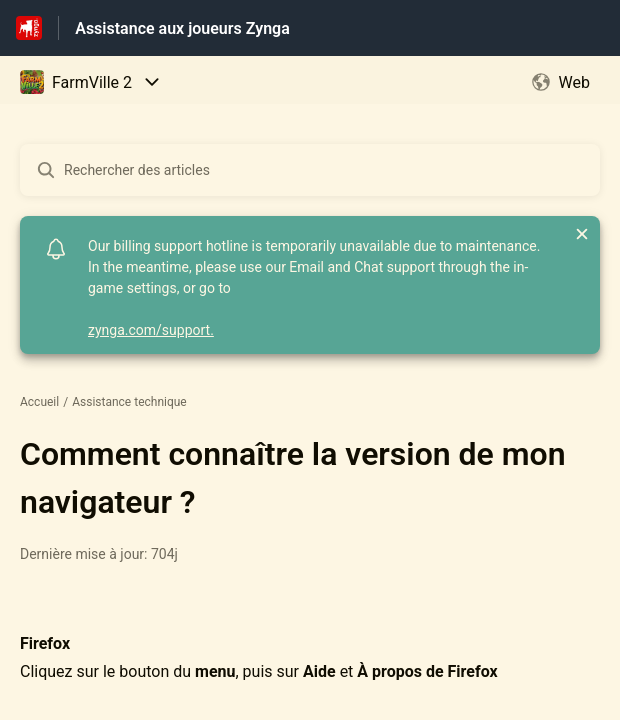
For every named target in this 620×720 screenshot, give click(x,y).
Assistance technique (129, 402)
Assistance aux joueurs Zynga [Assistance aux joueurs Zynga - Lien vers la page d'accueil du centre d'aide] (182, 28)
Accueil (39, 402)
